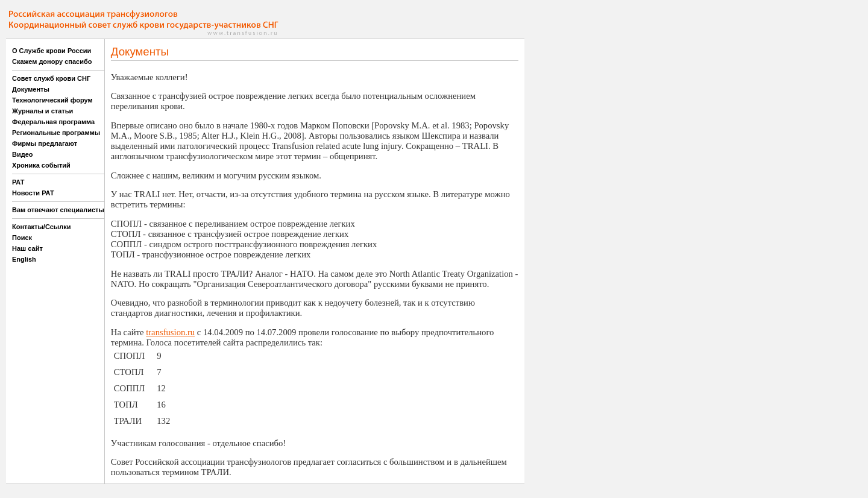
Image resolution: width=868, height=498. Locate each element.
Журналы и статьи (42, 111)
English (24, 259)
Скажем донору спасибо (52, 61)
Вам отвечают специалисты (58, 210)
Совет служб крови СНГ (51, 78)
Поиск (22, 238)
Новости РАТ (33, 193)
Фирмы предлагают (45, 143)
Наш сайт (27, 248)
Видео (23, 154)
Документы (31, 89)
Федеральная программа (53, 122)
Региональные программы (56, 133)
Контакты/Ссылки (42, 227)
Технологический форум (52, 100)
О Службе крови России (52, 51)
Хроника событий (41, 165)
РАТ (18, 182)
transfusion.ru (170, 332)
